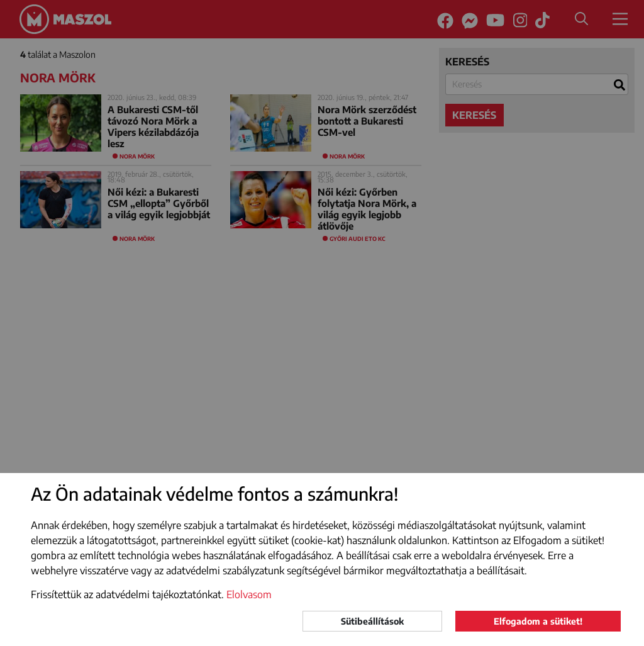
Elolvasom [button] (249, 594)
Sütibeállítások (372, 621)
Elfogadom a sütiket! (538, 621)
